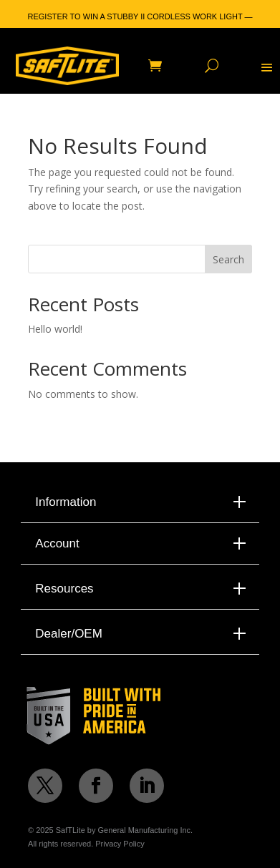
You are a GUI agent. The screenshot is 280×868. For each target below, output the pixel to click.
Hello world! (55, 329)
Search (228, 259)
